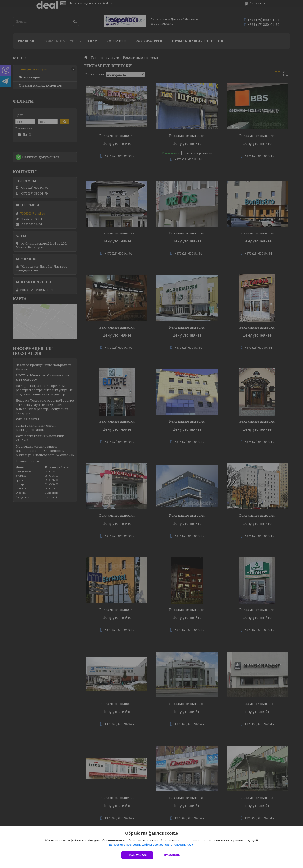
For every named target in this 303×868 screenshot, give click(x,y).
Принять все (137, 855)
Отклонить (172, 855)
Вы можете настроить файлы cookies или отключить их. (150, 845)
